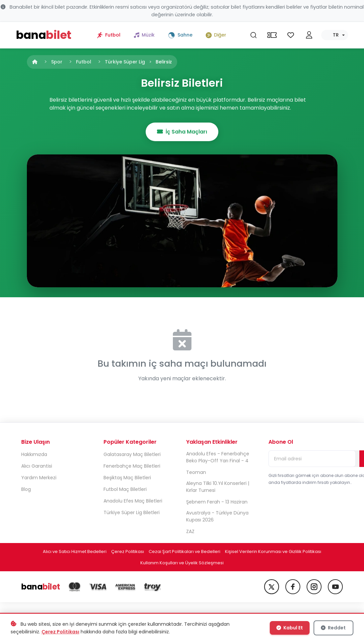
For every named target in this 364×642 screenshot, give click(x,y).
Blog (26, 489)
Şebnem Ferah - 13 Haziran (217, 502)
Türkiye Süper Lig (125, 62)
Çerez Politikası (128, 551)
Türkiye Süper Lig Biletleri (132, 512)
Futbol (84, 62)
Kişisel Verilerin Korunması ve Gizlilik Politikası (273, 551)
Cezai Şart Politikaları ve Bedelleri (184, 551)
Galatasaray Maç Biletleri (132, 454)
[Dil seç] (335, 35)
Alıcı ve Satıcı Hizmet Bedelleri (75, 551)
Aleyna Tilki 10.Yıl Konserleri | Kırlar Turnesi (218, 487)
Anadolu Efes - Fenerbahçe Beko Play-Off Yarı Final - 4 (218, 457)
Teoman (196, 472)
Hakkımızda (34, 454)
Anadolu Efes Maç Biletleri (133, 501)
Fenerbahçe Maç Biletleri (132, 466)
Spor (57, 62)
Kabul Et (290, 628)
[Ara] (254, 35)
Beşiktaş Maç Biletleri (127, 478)
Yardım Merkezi (39, 478)
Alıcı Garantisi (37, 466)
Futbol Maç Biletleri (125, 489)
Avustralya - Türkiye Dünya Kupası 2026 (217, 516)
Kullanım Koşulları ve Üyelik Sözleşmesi (182, 563)
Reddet (333, 628)
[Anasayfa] (35, 62)
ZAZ (190, 531)
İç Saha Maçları (182, 132)
